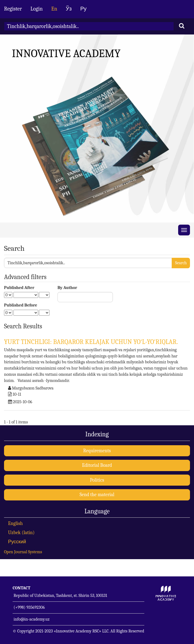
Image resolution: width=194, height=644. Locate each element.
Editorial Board (97, 465)
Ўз (69, 9)
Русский (17, 542)
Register (13, 9)
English (15, 523)
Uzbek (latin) (21, 533)
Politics (97, 480)
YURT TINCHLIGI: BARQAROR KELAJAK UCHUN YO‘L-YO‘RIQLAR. (91, 342)
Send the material (97, 495)
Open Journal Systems (23, 552)
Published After (19, 288)
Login (37, 9)
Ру (83, 9)
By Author (67, 288)
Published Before (21, 305)
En (54, 9)
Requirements (97, 451)
